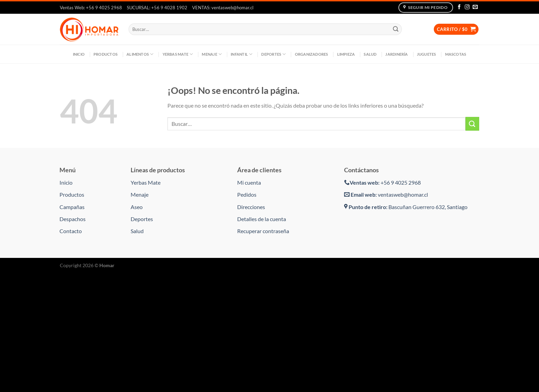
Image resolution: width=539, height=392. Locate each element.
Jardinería (397, 54)
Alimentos (140, 54)
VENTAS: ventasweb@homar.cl (223, 8)
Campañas (72, 207)
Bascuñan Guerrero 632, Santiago (406, 207)
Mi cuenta (249, 182)
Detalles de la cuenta (262, 219)
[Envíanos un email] (475, 7)
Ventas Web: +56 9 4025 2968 (91, 8)
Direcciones (251, 207)
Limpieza (346, 54)
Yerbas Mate (178, 54)
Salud (370, 54)
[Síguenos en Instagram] (467, 7)
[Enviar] (396, 29)
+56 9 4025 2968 (382, 182)
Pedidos (247, 194)
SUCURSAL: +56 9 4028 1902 (157, 8)
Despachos (73, 219)
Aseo (137, 207)
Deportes (273, 54)
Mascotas (456, 54)
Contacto (71, 231)
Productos (106, 54)
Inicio (79, 54)
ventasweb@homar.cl (386, 194)
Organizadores (312, 54)
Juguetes (427, 54)
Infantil (241, 54)
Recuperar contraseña (263, 231)
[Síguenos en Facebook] (459, 7)
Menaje (212, 54)
